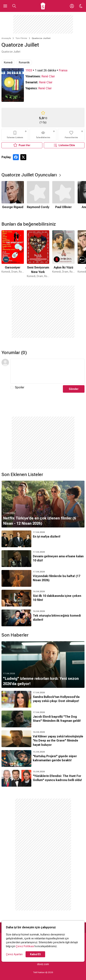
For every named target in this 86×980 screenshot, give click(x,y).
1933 (29, 70)
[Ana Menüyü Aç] (5, 6)
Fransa (63, 70)
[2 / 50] (38, 254)
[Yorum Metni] (47, 371)
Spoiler (20, 387)
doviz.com (43, 964)
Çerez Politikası (25, 946)
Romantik (24, 62)
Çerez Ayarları (14, 954)
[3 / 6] (63, 197)
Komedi (8, 62)
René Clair (48, 76)
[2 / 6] (38, 197)
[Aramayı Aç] (14, 6)
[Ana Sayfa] (43, 6)
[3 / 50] (63, 254)
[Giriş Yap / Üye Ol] (72, 6)
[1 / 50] (13, 254)
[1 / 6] (13, 197)
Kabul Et (35, 954)
